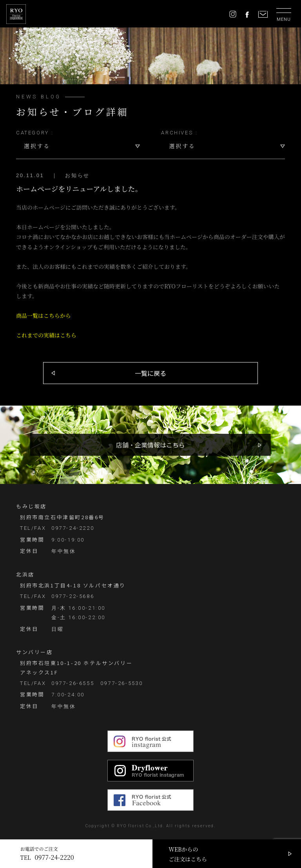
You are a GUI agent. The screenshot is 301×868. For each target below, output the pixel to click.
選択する (37, 146)
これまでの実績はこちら (46, 335)
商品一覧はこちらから (44, 315)
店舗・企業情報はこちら (150, 445)
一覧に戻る (150, 373)
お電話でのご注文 (47, 854)
